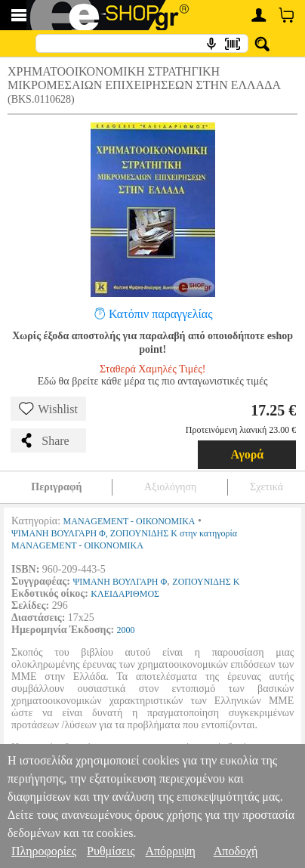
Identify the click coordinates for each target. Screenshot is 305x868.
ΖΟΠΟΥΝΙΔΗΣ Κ (206, 582)
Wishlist (48, 409)
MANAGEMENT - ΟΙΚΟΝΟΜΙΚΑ (129, 521)
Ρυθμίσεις (111, 851)
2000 (126, 630)
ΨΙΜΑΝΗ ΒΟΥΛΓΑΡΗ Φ (120, 582)
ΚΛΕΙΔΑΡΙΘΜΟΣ (125, 594)
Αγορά (248, 454)
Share (44, 440)
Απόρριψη (170, 851)
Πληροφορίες (44, 851)
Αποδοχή (236, 851)
